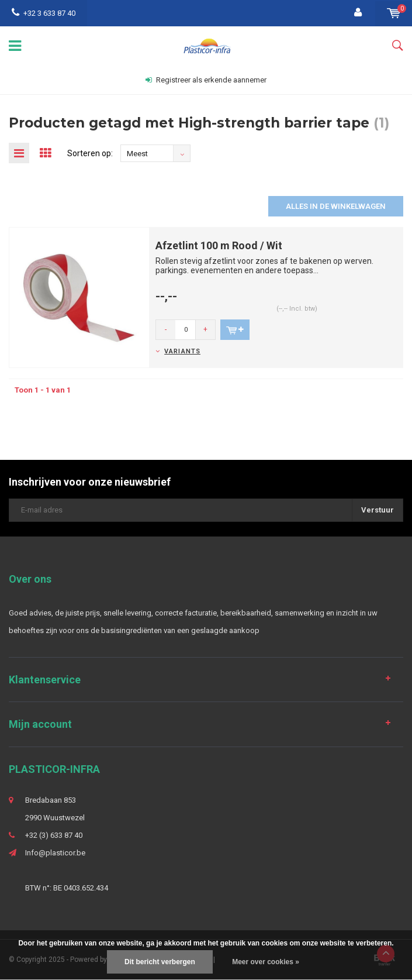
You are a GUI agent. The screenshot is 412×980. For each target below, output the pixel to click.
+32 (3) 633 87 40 (54, 835)
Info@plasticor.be (55, 853)
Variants (182, 351)
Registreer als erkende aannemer (206, 80)
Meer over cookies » (266, 962)
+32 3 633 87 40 (44, 13)
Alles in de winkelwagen (336, 206)
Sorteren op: (90, 153)
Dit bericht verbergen (160, 962)
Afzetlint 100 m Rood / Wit (219, 245)
